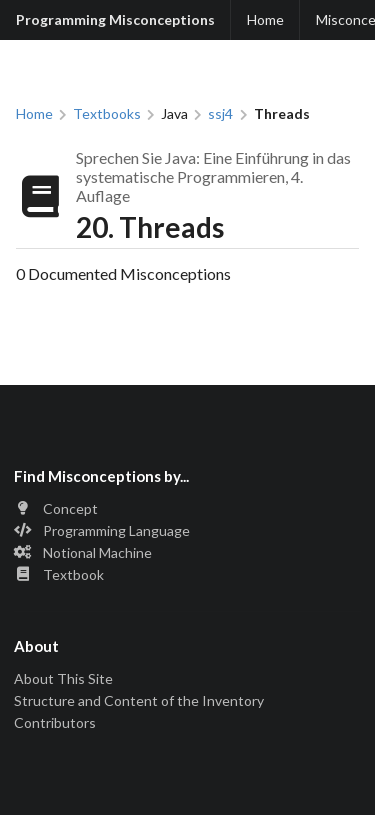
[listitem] (187, 510)
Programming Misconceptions (115, 19)
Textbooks (107, 113)
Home (265, 19)
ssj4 (220, 113)
